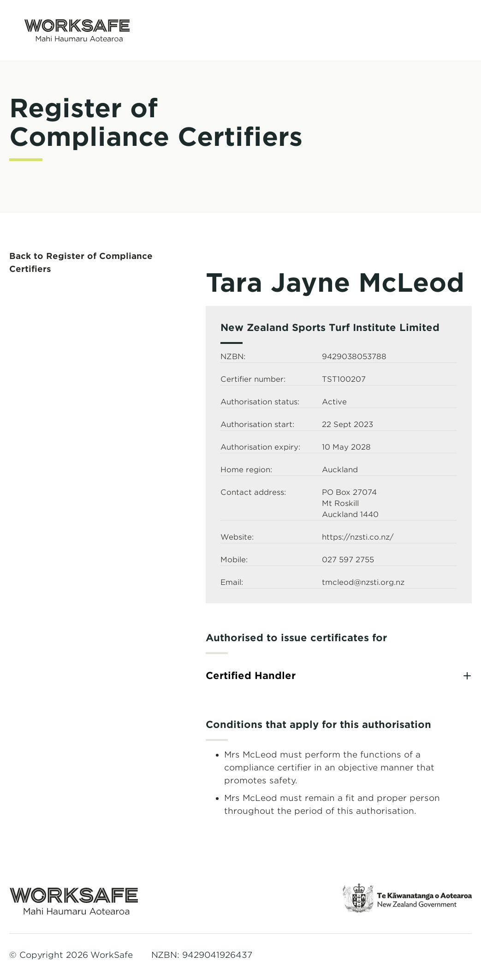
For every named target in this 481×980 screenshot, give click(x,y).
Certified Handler (251, 676)
